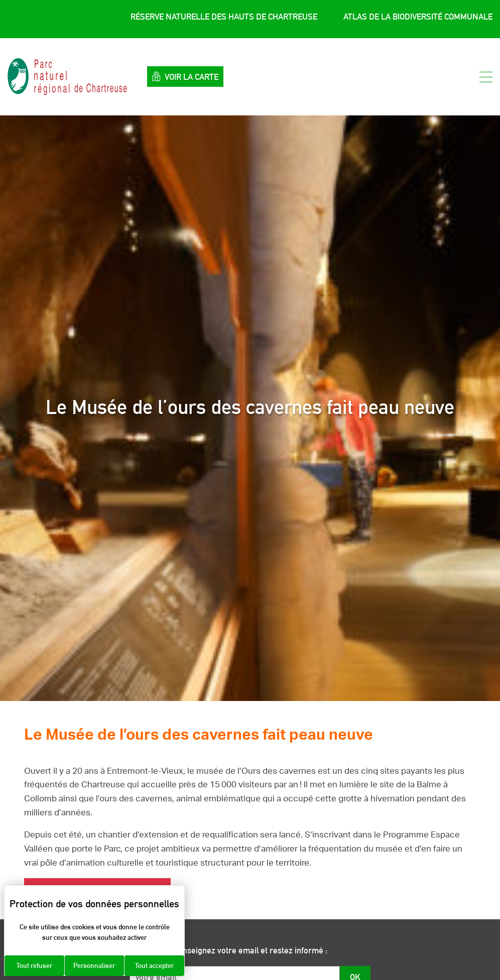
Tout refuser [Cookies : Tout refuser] (34, 965)
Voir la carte (185, 77)
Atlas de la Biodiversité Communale (418, 17)
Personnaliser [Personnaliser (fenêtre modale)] (94, 965)
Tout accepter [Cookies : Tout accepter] (154, 965)
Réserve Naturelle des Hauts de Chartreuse (224, 17)
